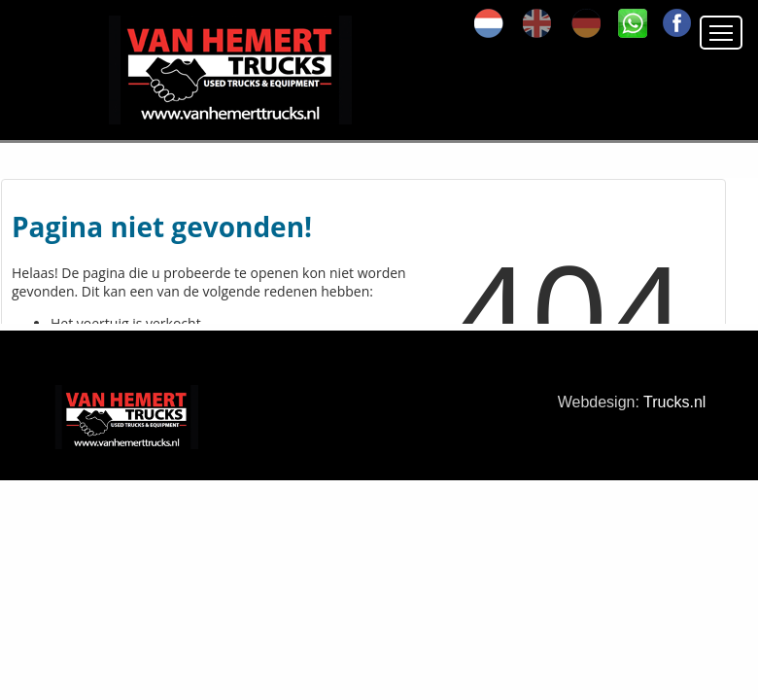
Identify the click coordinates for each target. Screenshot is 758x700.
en (537, 23)
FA (677, 23)
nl (489, 23)
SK (633, 23)
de (586, 23)
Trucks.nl (674, 402)
